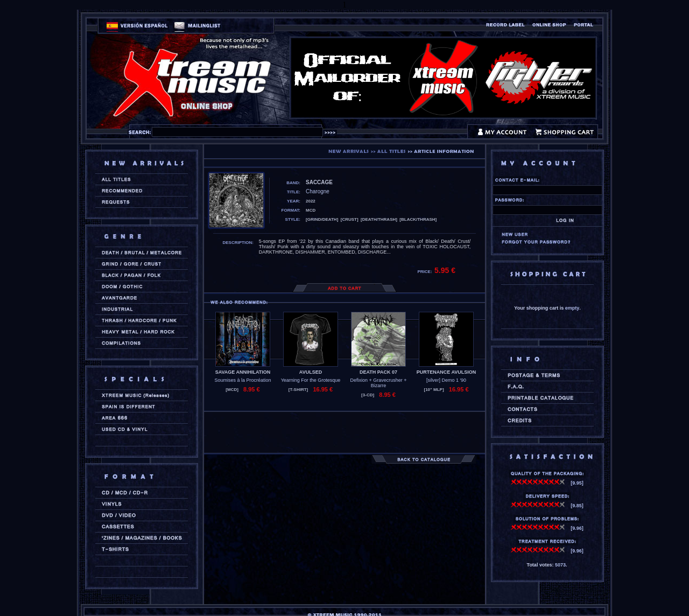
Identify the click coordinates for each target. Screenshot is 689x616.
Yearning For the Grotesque (311, 380)
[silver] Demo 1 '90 (446, 380)
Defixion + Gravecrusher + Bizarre (378, 383)
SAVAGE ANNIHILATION (243, 372)
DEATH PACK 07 (378, 372)
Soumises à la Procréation (242, 380)
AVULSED (311, 372)
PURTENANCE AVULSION (447, 372)
